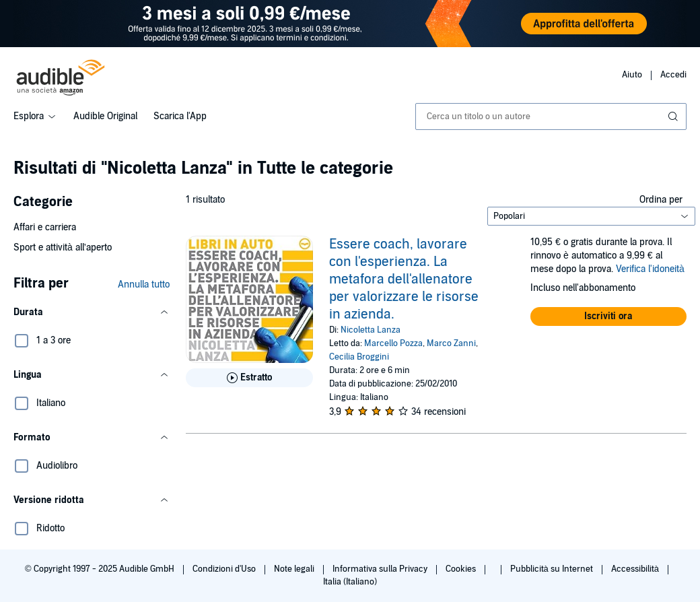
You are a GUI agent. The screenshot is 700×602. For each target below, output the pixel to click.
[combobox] (551, 116)
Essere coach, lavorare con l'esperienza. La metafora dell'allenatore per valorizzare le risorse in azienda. (404, 279)
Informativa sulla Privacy (381, 569)
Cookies (462, 569)
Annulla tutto (144, 285)
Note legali (295, 569)
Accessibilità (636, 569)
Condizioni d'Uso (225, 569)
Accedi (673, 75)
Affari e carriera (45, 227)
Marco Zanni (451, 343)
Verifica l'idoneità (650, 269)
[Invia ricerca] (674, 116)
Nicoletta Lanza (371, 330)
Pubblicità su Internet (553, 569)
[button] (92, 312)
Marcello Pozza (393, 343)
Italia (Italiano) (350, 582)
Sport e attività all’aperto (63, 247)
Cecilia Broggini (359, 357)
